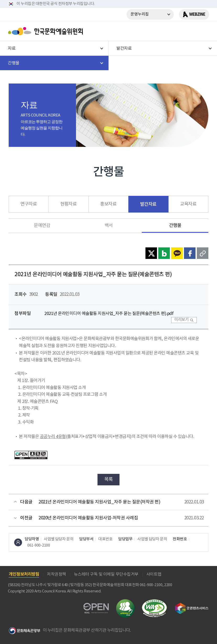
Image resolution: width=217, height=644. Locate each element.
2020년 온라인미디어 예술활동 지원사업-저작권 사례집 (88, 518)
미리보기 (181, 320)
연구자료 (29, 204)
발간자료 (148, 204)
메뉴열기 (203, 31)
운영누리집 (140, 14)
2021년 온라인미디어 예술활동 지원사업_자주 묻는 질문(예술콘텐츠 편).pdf (109, 314)
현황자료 (68, 204)
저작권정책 (56, 574)
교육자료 (188, 204)
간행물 (175, 226)
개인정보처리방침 (24, 574)
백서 (109, 226)
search (189, 31)
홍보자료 (108, 204)
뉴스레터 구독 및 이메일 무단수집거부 (106, 574)
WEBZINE (197, 14)
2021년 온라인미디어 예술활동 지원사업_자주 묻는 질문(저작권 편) (99, 502)
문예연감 (42, 226)
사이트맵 (154, 574)
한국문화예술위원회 (47, 31)
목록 (109, 479)
